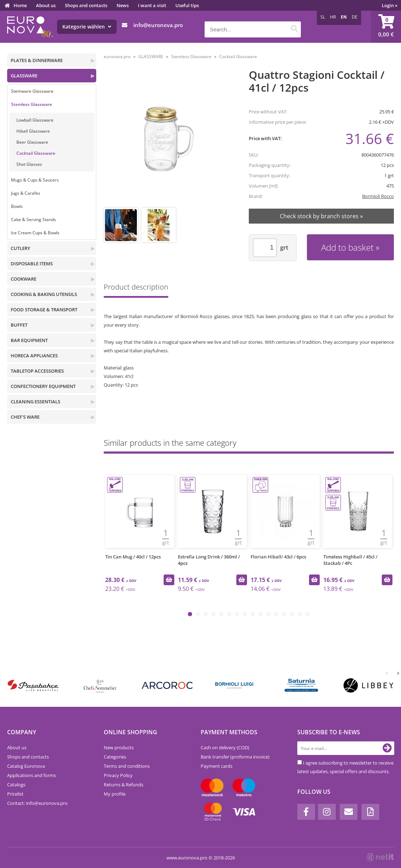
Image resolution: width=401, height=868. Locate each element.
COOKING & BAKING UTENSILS (44, 294)
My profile (115, 794)
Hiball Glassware (33, 131)
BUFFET (19, 325)
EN (344, 17)
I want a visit (152, 5)
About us (46, 5)
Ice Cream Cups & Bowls (35, 233)
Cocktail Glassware (36, 153)
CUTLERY (20, 248)
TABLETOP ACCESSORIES (37, 371)
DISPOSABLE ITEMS (32, 264)
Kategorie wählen (87, 27)
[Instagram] (327, 812)
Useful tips (187, 5)
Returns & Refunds (124, 785)
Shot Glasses (29, 164)
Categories (115, 757)
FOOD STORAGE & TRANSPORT (44, 310)
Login (390, 5)
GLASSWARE (24, 76)
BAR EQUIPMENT (29, 340)
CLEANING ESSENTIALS (35, 402)
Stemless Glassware (32, 104)
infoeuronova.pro (158, 25)
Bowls (17, 206)
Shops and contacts (86, 5)
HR (333, 17)
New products (119, 747)
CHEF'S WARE (25, 417)
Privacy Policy (118, 775)
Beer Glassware (32, 142)
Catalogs (16, 785)
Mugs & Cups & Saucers (35, 180)
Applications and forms (32, 775)
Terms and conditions (127, 766)
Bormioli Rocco (378, 196)
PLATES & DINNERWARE (37, 60)
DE (355, 17)
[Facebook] (306, 812)
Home (20, 5)
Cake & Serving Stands (34, 219)
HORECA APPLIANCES (34, 356)
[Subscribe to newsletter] (387, 748)
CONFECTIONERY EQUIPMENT (43, 386)
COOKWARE (24, 279)
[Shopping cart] (386, 27)
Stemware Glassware (32, 91)
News (123, 5)
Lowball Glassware (35, 120)
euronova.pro (117, 57)
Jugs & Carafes (26, 193)
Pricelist (15, 794)
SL (323, 17)
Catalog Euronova (26, 766)
